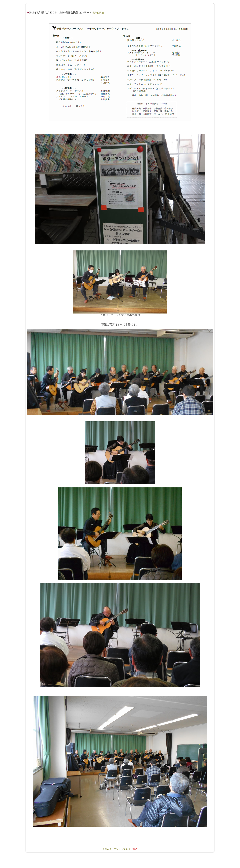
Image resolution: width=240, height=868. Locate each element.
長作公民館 (98, 13)
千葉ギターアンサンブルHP (116, 849)
